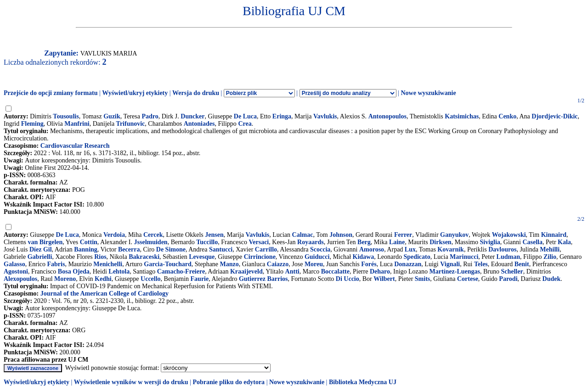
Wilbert (384, 279)
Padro (150, 116)
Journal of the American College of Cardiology (105, 294)
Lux (410, 249)
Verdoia (114, 235)
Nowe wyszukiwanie (428, 93)
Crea (245, 124)
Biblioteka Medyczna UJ (363, 382)
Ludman (508, 257)
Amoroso (372, 249)
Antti (292, 271)
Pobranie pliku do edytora (229, 382)
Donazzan (408, 264)
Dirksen (440, 242)
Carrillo (266, 249)
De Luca (245, 116)
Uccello (151, 279)
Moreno (65, 279)
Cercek (153, 235)
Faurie (200, 279)
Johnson (341, 235)
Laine (397, 242)
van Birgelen (45, 242)
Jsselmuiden (151, 242)
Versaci (259, 242)
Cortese (468, 279)
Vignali (450, 264)
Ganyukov (454, 235)
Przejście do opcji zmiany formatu (51, 93)
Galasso (14, 264)
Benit (522, 264)
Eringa (282, 116)
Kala (564, 242)
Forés (369, 264)
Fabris (56, 264)
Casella (532, 242)
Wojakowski (509, 235)
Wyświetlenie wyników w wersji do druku (131, 382)
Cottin (89, 242)
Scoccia (320, 249)
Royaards (311, 242)
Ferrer (403, 235)
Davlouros (502, 249)
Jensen (214, 235)
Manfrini (77, 124)
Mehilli (550, 249)
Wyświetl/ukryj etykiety (135, 93)
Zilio (550, 257)
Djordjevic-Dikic (554, 116)
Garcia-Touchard (167, 264)
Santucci (221, 249)
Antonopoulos (387, 116)
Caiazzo (278, 264)
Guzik (112, 116)
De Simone (171, 249)
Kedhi (103, 279)
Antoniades (199, 124)
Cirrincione (260, 257)
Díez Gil (41, 249)
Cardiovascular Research (75, 146)
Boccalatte (335, 271)
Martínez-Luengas (455, 271)
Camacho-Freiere (181, 271)
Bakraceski (144, 257)
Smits (422, 279)
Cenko (507, 116)
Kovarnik (451, 249)
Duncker (192, 116)
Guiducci (317, 257)
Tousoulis (66, 116)
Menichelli (108, 264)
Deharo (380, 271)
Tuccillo (207, 242)
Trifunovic (131, 124)
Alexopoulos (20, 279)
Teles (481, 264)
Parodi (508, 279)
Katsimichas (462, 116)
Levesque (202, 257)
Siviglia (490, 242)
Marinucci (464, 257)
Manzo (229, 264)
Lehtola (119, 271)
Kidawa (364, 257)
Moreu (314, 264)
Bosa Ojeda (74, 271)
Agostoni (16, 271)
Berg (364, 242)
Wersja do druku (196, 93)
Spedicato (417, 257)
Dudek (552, 279)
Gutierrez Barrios (263, 279)
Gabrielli (40, 257)
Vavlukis (325, 116)
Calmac (303, 235)
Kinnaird (554, 235)
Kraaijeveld (246, 271)
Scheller (512, 271)
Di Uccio (348, 279)
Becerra (129, 249)
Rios (100, 257)
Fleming (32, 124)
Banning (86, 249)
